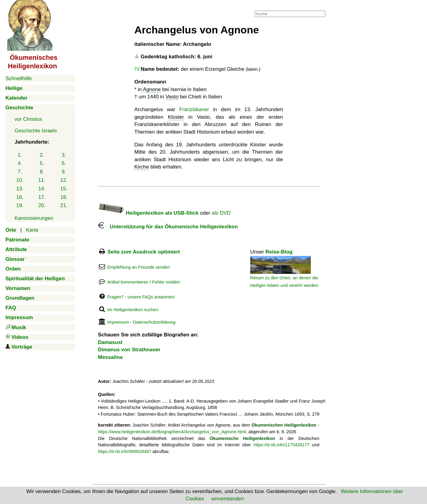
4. (20, 163)
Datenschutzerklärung (154, 322)
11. (42, 180)
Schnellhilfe (19, 78)
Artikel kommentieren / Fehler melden (144, 282)
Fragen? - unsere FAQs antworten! (141, 297)
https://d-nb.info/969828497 (125, 451)
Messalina (110, 357)
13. (20, 189)
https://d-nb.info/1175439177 (281, 445)
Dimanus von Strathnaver (129, 350)
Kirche (142, 167)
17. (42, 197)
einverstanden (228, 499)
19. (20, 205)
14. (42, 189)
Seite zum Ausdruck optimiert (144, 252)
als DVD (221, 213)
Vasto (172, 97)
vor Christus (28, 119)
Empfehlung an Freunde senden (139, 267)
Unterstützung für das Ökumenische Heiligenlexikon (168, 227)
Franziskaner (194, 109)
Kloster (176, 117)
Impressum (118, 322)
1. (20, 155)
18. (64, 197)
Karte (32, 230)
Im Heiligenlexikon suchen (133, 310)
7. (20, 172)
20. (42, 205)
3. (64, 155)
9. (64, 172)
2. (42, 155)
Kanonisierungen (34, 218)
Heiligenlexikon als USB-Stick (148, 213)
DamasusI (110, 342)
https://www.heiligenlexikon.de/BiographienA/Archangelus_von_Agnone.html (172, 432)
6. (64, 163)
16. (20, 197)
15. (64, 189)
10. (20, 180)
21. (64, 205)
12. (64, 180)
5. (42, 163)
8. (42, 172)
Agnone (152, 89)
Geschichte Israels (36, 131)
